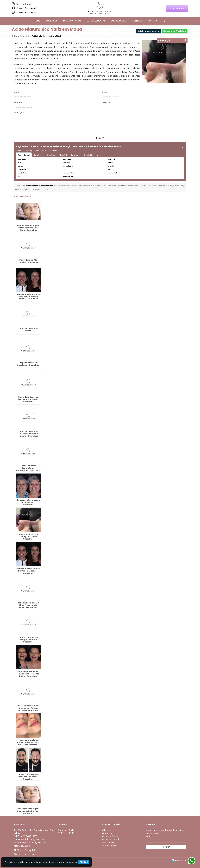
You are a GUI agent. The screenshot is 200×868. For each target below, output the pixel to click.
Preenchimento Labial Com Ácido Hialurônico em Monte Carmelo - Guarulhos (28, 744)
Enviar (100, 138)
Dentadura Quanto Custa (28, 330)
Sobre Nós (52, 21)
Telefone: (19, 102)
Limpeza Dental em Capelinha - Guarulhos (28, 364)
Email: (105, 92)
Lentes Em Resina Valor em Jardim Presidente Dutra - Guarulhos (28, 674)
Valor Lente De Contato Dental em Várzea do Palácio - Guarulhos (28, 296)
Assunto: (107, 102)
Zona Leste (75, 155)
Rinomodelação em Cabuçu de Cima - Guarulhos (28, 537)
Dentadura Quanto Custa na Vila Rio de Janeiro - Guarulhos (28, 434)
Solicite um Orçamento (148, 31)
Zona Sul (63, 155)
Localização (119, 21)
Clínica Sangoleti (24, 8)
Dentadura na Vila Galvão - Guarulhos (28, 261)
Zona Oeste (51, 155)
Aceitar (84, 862)
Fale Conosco (177, 8)
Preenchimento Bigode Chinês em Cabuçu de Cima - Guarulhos (28, 228)
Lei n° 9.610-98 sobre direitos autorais (35, 189)
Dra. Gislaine (21, 4)
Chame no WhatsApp (175, 31)
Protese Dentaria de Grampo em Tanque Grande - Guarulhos (28, 708)
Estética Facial (72, 21)
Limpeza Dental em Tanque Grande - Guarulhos (28, 640)
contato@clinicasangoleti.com (29, 839)
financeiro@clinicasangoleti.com (30, 842)
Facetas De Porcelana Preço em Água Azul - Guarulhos (28, 777)
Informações (110, 845)
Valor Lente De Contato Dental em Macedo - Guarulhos (28, 571)
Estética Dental (96, 21)
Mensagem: (20, 112)
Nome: (17, 92)
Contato (137, 21)
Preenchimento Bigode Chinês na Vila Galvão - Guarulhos (28, 811)
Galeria (153, 21)
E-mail (150, 836)
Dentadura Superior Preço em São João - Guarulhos (28, 399)
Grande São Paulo (91, 155)
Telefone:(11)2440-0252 (26, 836)
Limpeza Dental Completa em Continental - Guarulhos (28, 468)
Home (37, 21)
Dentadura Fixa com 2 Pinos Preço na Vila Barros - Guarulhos (28, 605)
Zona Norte (38, 155)
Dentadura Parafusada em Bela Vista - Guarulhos (28, 502)
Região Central (24, 155)
